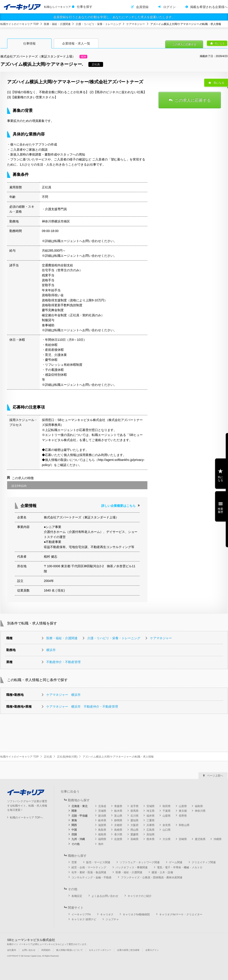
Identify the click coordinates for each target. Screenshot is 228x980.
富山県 (118, 816)
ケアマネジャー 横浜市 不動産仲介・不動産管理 (82, 707)
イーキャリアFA (81, 914)
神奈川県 (200, 811)
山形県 (183, 806)
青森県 (118, 806)
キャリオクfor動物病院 (136, 914)
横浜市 (51, 650)
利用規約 (46, 950)
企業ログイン (152, 950)
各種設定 (77, 896)
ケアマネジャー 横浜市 (63, 695)
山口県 (167, 830)
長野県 (183, 816)
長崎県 (134, 839)
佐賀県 (118, 839)
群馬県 (134, 811)
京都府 (118, 825)
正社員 (48, 757)
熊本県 (151, 839)
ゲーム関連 (176, 862)
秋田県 (167, 806)
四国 (74, 834)
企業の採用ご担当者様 (128, 950)
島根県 (118, 830)
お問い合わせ (29, 950)
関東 (74, 811)
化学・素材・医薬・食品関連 (89, 872)
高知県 (151, 834)
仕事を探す (85, 7)
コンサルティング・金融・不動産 (92, 877)
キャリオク (107, 914)
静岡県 (118, 820)
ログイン (169, 7)
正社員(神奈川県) (67, 757)
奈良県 (167, 825)
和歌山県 (184, 825)
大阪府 (134, 825)
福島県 (199, 806)
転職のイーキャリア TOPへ (26, 818)
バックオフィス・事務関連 (132, 867)
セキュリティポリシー (100, 950)
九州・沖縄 (78, 839)
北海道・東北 (79, 806)
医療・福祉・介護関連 (57, 24)
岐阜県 (102, 820)
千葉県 (167, 811)
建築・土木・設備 (162, 872)
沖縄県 (218, 839)
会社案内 (12, 950)
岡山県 (134, 830)
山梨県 (167, 816)
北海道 (102, 806)
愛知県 (134, 820)
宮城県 (151, 806)
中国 (74, 830)
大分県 (167, 839)
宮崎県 (183, 839)
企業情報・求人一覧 (76, 43)
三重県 (151, 820)
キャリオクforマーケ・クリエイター (181, 914)
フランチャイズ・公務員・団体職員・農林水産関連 (152, 877)
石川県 (134, 816)
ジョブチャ (112, 919)
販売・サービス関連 (98, 862)
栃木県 (118, 811)
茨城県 (102, 811)
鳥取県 (102, 830)
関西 (74, 825)
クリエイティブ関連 (204, 862)
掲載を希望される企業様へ (209, 7)
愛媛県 (134, 834)
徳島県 (102, 834)
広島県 (151, 830)
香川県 (118, 834)
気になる (220, 43)
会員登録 (142, 7)
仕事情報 (29, 43)
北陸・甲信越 (79, 816)
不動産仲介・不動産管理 (63, 662)
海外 (101, 844)
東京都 (183, 811)
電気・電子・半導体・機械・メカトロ (180, 867)
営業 (74, 862)
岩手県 (134, 806)
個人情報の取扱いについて (69, 950)
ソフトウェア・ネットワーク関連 (140, 862)
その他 (75, 844)
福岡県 (102, 839)
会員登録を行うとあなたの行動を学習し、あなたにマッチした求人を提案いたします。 (114, 17)
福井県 (151, 816)
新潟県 (102, 816)
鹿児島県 (200, 839)
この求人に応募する (184, 44)
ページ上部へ (215, 776)
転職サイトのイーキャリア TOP (20, 24)
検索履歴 (220, 510)
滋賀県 (102, 825)
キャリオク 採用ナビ (84, 919)
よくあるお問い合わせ (105, 896)
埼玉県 (151, 811)
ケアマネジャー (136, 24)
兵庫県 (151, 825)
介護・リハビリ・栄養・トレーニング (98, 24)
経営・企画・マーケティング (89, 867)
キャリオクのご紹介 (140, 896)
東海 (74, 820)
